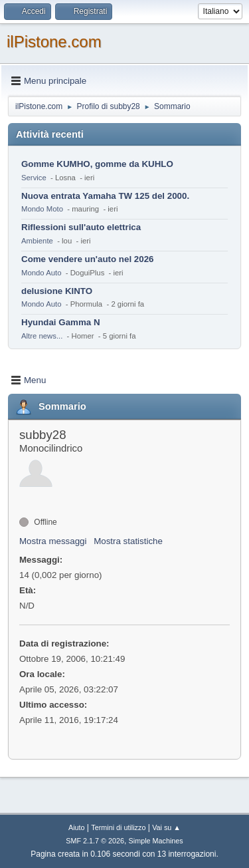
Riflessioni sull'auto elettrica (81, 227)
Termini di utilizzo (118, 827)
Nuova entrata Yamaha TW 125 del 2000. (105, 196)
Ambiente (37, 241)
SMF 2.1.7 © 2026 (95, 841)
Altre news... (42, 336)
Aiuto (77, 827)
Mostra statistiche (128, 541)
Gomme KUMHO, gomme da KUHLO (97, 164)
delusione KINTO (57, 291)
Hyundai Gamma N (61, 322)
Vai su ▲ (166, 827)
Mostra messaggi (53, 541)
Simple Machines (156, 841)
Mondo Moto (42, 209)
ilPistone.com (54, 42)
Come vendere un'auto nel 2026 (87, 259)
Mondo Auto (41, 273)
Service (34, 178)
